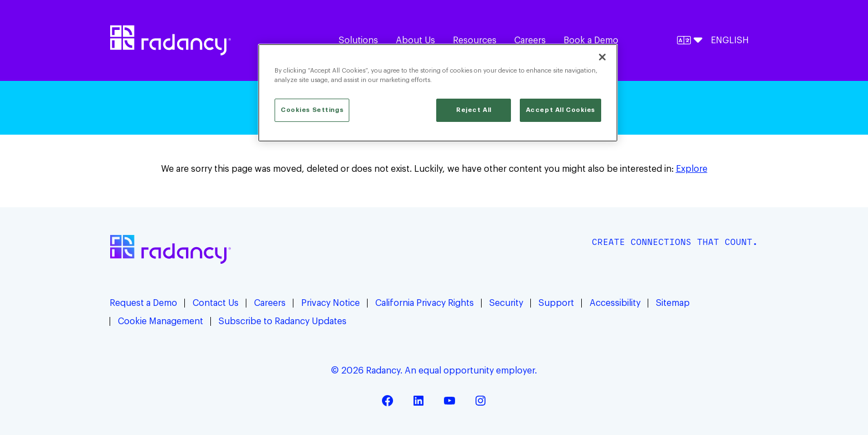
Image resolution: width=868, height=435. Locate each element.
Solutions (358, 40)
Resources (475, 40)
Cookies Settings (312, 110)
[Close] (602, 57)
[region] (438, 93)
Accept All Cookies (560, 110)
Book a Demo (591, 40)
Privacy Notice (330, 303)
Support (556, 303)
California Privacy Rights (425, 303)
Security (506, 303)
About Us (415, 40)
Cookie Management (161, 321)
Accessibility (615, 303)
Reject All (474, 110)
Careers (530, 40)
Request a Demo (143, 303)
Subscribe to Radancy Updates (283, 321)
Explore (692, 169)
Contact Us (216, 303)
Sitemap (673, 303)
